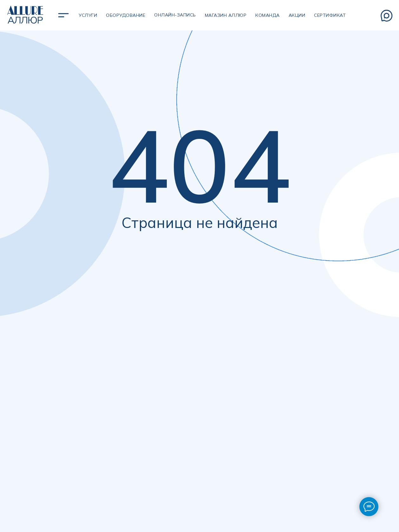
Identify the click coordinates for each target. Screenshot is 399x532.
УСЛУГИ (88, 15)
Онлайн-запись (175, 15)
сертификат (330, 15)
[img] (63, 15)
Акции (297, 15)
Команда (268, 15)
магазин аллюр (226, 15)
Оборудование (126, 15)
